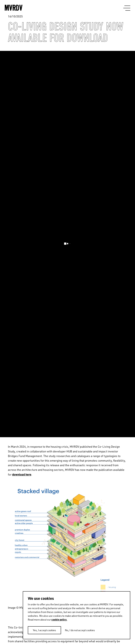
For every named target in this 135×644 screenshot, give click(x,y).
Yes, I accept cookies (44, 630)
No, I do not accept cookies (80, 630)
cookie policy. (59, 620)
